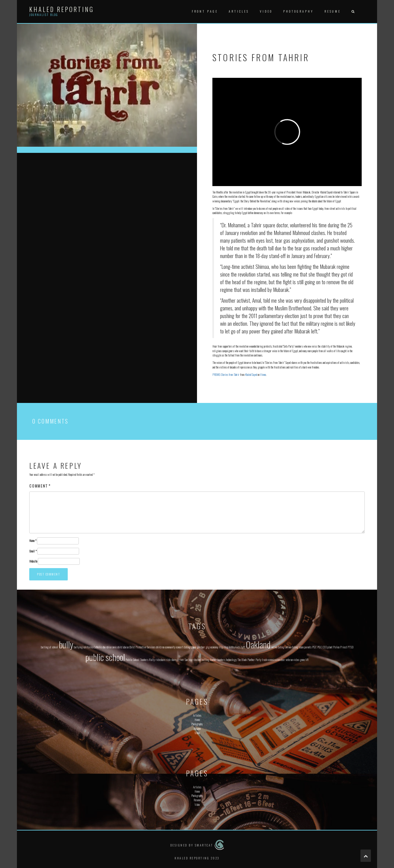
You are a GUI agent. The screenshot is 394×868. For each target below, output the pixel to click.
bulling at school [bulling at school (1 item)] (50, 647)
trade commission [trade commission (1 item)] (271, 659)
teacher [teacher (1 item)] (213, 659)
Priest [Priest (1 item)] (344, 647)
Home (197, 720)
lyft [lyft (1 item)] (243, 647)
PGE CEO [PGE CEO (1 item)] (322, 647)
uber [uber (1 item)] (283, 659)
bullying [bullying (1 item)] (78, 647)
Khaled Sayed (251, 374)
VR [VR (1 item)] (307, 659)
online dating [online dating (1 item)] (278, 647)
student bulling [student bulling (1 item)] (201, 659)
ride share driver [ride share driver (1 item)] (175, 659)
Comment (40, 486)
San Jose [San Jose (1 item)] (189, 659)
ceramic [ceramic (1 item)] (113, 647)
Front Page (205, 11)
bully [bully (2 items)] (66, 644)
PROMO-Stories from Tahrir (226, 374)
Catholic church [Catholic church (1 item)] (101, 647)
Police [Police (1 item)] (336, 647)
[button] (353, 12)
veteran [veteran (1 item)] (289, 659)
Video (266, 11)
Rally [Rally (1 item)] (152, 659)
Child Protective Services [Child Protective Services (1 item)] (142, 647)
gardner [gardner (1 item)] (201, 647)
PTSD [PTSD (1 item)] (350, 647)
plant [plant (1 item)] (330, 647)
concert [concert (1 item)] (180, 647)
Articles (239, 11)
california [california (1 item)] (88, 647)
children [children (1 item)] (160, 647)
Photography (298, 11)
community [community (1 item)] (170, 647)
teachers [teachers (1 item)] (221, 659)
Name (33, 541)
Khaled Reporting (62, 9)
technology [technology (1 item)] (231, 659)
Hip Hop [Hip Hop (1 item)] (224, 647)
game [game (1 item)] (194, 647)
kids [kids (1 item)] (238, 647)
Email (33, 551)
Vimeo (263, 374)
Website (33, 561)
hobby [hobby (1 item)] (232, 647)
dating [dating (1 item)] (187, 647)
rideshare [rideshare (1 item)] (160, 659)
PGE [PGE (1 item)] (314, 647)
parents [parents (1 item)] (308, 647)
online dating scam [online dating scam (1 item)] (294, 647)
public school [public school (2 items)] (105, 657)
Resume (333, 11)
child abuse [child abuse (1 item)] (123, 647)
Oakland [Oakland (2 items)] (258, 644)
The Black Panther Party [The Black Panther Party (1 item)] (249, 659)
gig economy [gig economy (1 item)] (212, 647)
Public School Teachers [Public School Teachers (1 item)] (137, 659)
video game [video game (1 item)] (299, 659)
